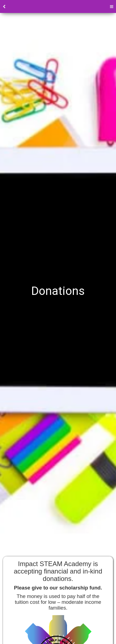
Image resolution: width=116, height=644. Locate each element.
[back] (4, 7)
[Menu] (112, 7)
